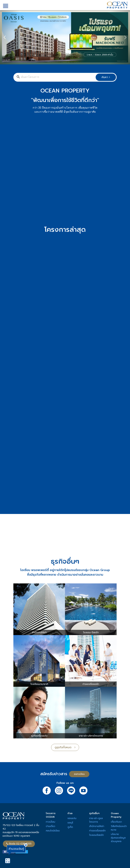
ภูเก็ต (70, 827)
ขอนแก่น (72, 818)
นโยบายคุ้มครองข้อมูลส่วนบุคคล (118, 838)
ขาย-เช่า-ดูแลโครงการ (96, 820)
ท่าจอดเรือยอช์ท (97, 831)
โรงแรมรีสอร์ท (96, 835)
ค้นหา (106, 77)
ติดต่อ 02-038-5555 (19, 844)
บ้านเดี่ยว (51, 826)
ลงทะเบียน (79, 774)
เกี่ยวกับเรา (116, 822)
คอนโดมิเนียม (53, 831)
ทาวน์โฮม (51, 822)
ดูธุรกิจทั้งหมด (65, 747)
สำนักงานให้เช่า (97, 826)
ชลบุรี (70, 823)
